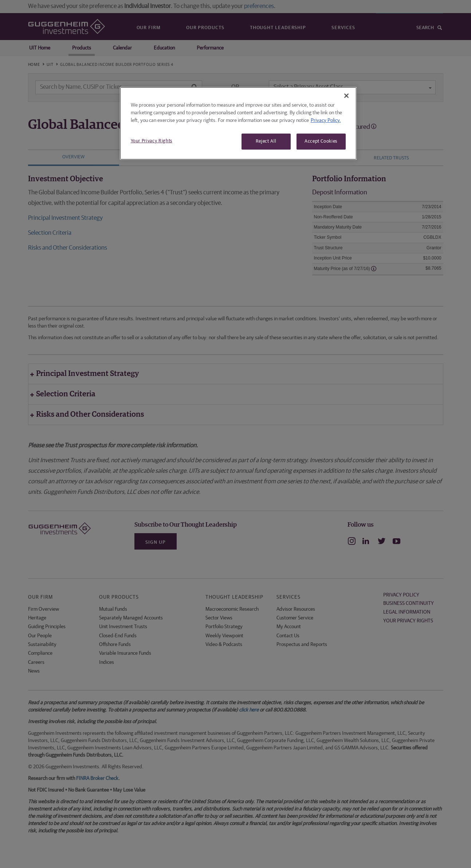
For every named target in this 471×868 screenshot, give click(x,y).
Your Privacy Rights (152, 141)
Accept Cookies (321, 141)
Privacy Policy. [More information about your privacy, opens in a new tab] (326, 120)
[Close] (346, 96)
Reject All (266, 141)
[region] (238, 123)
